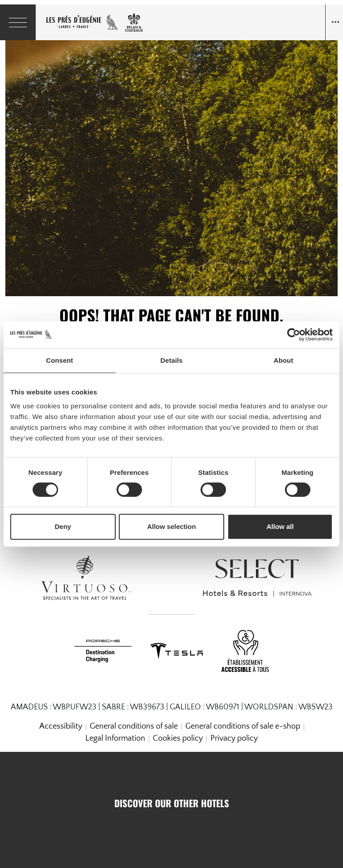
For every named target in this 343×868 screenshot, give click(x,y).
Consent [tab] (60, 360)
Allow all (280, 526)
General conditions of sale (134, 726)
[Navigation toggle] (334, 22)
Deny (63, 526)
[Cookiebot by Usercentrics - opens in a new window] (294, 335)
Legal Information (115, 738)
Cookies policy (178, 738)
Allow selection (171, 526)
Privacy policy (234, 738)
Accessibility (61, 726)
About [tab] (284, 360)
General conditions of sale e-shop (243, 726)
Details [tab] (171, 360)
